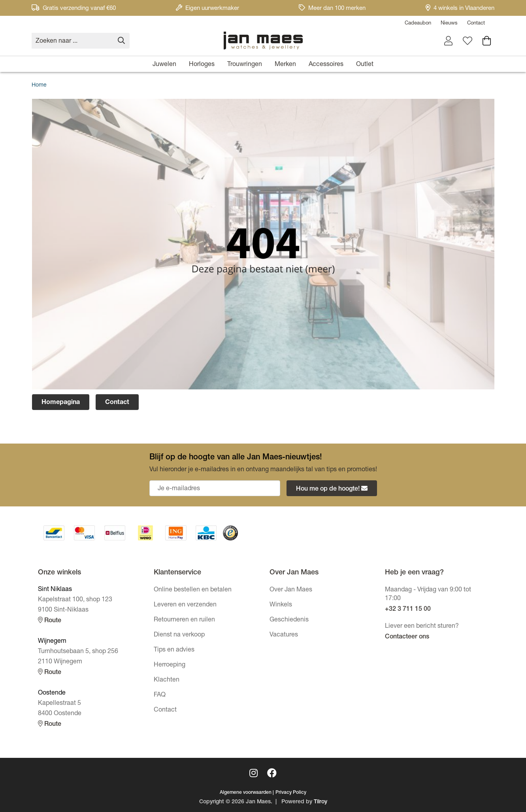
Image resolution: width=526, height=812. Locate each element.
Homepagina (61, 403)
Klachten (167, 680)
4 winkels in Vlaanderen (460, 8)
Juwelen (164, 65)
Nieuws (449, 24)
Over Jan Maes (291, 590)
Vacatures (284, 635)
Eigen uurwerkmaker (207, 8)
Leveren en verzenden (185, 605)
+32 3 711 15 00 (408, 610)
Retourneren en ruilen (184, 620)
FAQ (160, 695)
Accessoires (326, 65)
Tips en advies (174, 650)
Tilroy (321, 802)
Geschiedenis (289, 620)
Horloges (202, 65)
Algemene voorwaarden (246, 793)
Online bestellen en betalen (193, 590)
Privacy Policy (291, 793)
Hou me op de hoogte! (332, 489)
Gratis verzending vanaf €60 (74, 8)
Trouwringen (245, 65)
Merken (285, 65)
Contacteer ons (407, 637)
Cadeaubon (418, 24)
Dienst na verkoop (179, 635)
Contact (476, 24)
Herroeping (170, 665)
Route (50, 620)
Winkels (281, 605)
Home (39, 85)
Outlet (365, 65)
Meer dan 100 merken (332, 8)
